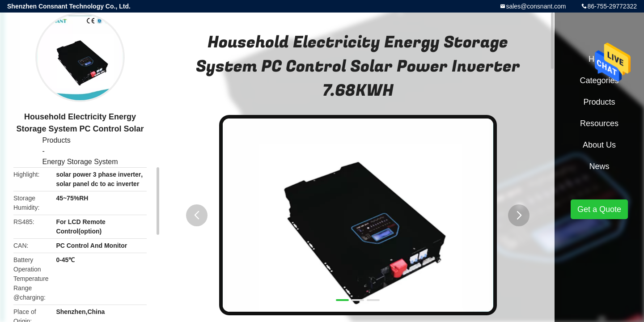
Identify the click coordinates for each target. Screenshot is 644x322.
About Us (599, 145)
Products (57, 140)
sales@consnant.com (536, 6)
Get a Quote (599, 209)
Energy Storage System (80, 162)
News (599, 166)
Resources (599, 123)
